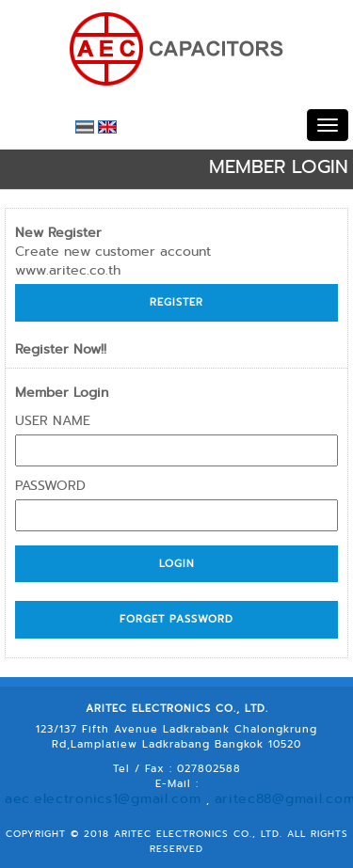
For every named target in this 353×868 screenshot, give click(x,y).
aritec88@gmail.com (289, 783)
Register (176, 302)
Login (177, 563)
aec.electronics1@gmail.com (135, 783)
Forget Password (176, 619)
